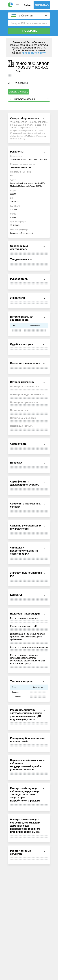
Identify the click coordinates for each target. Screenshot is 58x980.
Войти (27, 5)
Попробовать (42, 5)
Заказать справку (19, 92)
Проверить (29, 31)
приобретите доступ (34, 53)
